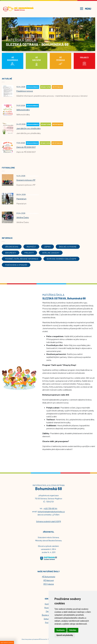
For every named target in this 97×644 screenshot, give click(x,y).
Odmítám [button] (73, 630)
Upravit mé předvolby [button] (65, 635)
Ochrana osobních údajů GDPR (49, 521)
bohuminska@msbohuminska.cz (51, 511)
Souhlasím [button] (61, 630)
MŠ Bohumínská (49, 577)
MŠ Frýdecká (49, 584)
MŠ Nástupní (49, 580)
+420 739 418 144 (50, 508)
